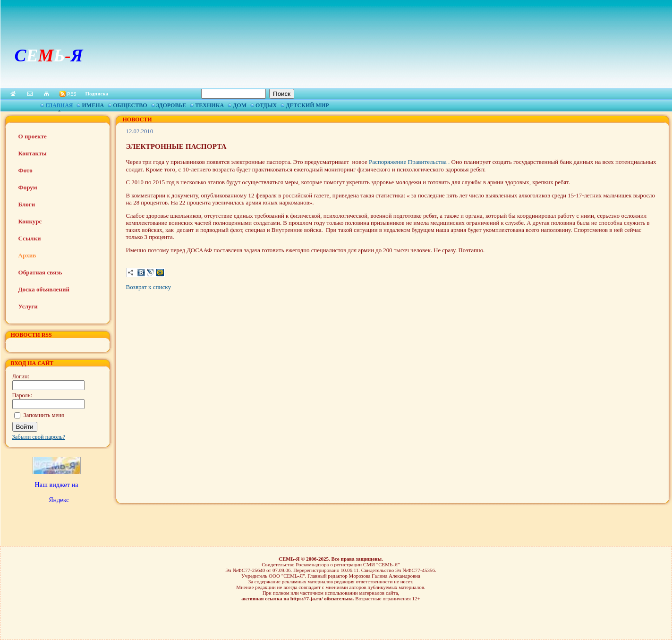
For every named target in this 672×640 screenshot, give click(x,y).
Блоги (27, 204)
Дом (240, 105)
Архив (27, 255)
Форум (28, 187)
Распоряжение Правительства (408, 162)
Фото (26, 170)
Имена (93, 105)
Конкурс (30, 221)
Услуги (28, 306)
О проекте (33, 136)
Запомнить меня (44, 415)
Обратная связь (40, 272)
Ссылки (30, 238)
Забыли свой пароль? (39, 437)
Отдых (266, 105)
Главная (59, 105)
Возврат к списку (149, 287)
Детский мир (307, 105)
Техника (209, 105)
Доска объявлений (44, 289)
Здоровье (171, 105)
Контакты (33, 153)
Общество (130, 105)
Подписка (97, 94)
